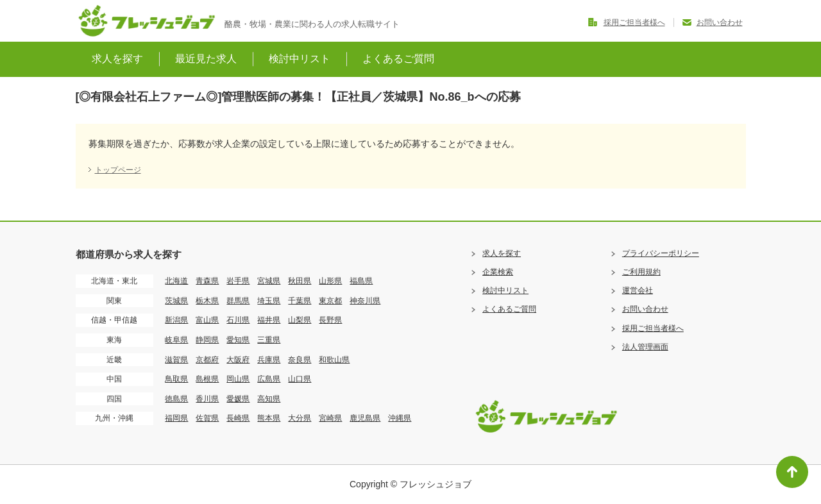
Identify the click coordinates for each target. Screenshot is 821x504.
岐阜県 (176, 340)
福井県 (269, 320)
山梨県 (300, 320)
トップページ (118, 170)
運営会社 (638, 290)
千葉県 (300, 301)
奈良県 (300, 360)
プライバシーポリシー (661, 253)
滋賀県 (176, 360)
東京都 (330, 301)
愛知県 (238, 340)
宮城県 (269, 281)
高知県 (269, 399)
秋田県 (300, 281)
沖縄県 (400, 418)
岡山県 (238, 379)
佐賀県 (207, 418)
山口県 (300, 379)
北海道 (176, 281)
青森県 (207, 281)
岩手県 (238, 281)
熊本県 (269, 418)
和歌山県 (334, 360)
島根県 (207, 379)
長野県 (330, 320)
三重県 (269, 340)
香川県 (207, 399)
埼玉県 (269, 301)
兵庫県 (269, 360)
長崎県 (238, 418)
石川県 (238, 320)
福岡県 (176, 418)
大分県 (300, 418)
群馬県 (238, 301)
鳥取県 (176, 379)
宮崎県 (330, 418)
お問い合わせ (720, 22)
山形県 (330, 281)
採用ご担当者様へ (634, 22)
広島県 (269, 379)
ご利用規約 (641, 272)
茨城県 (176, 301)
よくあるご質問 (398, 59)
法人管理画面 (645, 347)
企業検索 (498, 272)
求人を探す (117, 59)
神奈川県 (365, 301)
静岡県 (207, 340)
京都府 (207, 360)
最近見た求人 (206, 59)
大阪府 (238, 360)
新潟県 (176, 320)
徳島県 (176, 399)
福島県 (361, 281)
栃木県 (207, 301)
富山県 (207, 320)
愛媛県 (238, 399)
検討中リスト (300, 59)
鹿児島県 (365, 418)
